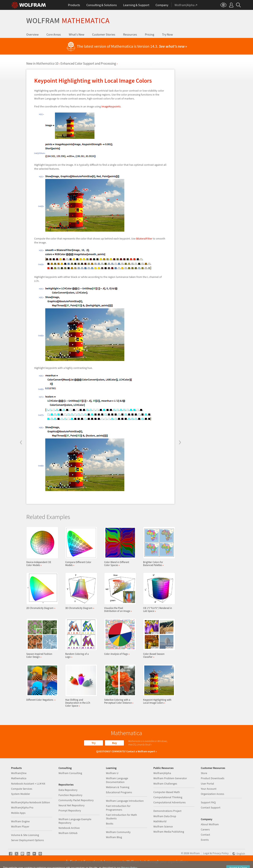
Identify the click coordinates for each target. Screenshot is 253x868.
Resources (130, 34)
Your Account (209, 789)
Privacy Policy (221, 853)
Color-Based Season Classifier (158, 638)
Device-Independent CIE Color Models (41, 547)
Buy (114, 743)
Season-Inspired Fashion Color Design (41, 638)
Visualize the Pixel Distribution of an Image (119, 593)
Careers (205, 829)
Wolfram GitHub (68, 833)
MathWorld (160, 821)
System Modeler (21, 794)
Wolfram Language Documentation (117, 780)
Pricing (150, 34)
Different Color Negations (41, 683)
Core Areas (54, 34)
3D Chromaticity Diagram (80, 591)
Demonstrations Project (167, 811)
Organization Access (212, 794)
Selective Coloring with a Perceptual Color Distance (119, 684)
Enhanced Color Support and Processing (88, 63)
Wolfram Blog (114, 837)
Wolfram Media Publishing (169, 832)
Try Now (167, 34)
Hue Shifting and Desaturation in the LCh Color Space (80, 686)
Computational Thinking (168, 797)
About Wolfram (210, 824)
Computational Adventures (169, 802)
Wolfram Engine (20, 821)
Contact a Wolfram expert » (142, 751)
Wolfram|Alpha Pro (22, 807)
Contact (205, 835)
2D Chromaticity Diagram (41, 591)
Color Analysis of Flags (119, 637)
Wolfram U (112, 773)
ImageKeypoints (111, 106)
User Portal (207, 784)
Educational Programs (119, 792)
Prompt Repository (70, 810)
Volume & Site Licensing (25, 835)
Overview (32, 34)
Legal (206, 853)
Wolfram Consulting (70, 773)
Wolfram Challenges (165, 784)
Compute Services (22, 789)
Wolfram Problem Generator (170, 778)
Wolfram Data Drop (165, 816)
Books (110, 824)
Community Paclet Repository (76, 800)
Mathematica (19, 778)
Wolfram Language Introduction (125, 801)
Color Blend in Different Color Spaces (119, 547)
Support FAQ (208, 802)
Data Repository (68, 790)
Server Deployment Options (27, 840)
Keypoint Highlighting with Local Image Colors (158, 684)
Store (204, 773)
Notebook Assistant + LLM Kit (28, 784)
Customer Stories (104, 34)
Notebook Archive (69, 828)
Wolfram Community (118, 832)
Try (93, 743)
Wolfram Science (163, 826)
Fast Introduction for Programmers (118, 808)
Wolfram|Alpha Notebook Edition (31, 802)
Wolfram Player (20, 826)
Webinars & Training (118, 787)
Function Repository (70, 795)
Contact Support (211, 807)
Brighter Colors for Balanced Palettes (158, 547)
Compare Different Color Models (80, 547)
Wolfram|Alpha (162, 773)
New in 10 (42, 63)
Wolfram (68, 20)
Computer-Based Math (167, 792)
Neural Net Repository (72, 805)
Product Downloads (213, 778)
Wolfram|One (19, 773)
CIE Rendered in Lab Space (158, 593)
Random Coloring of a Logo (80, 638)
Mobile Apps (18, 813)
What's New (76, 34)
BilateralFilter (144, 239)
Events (205, 840)
